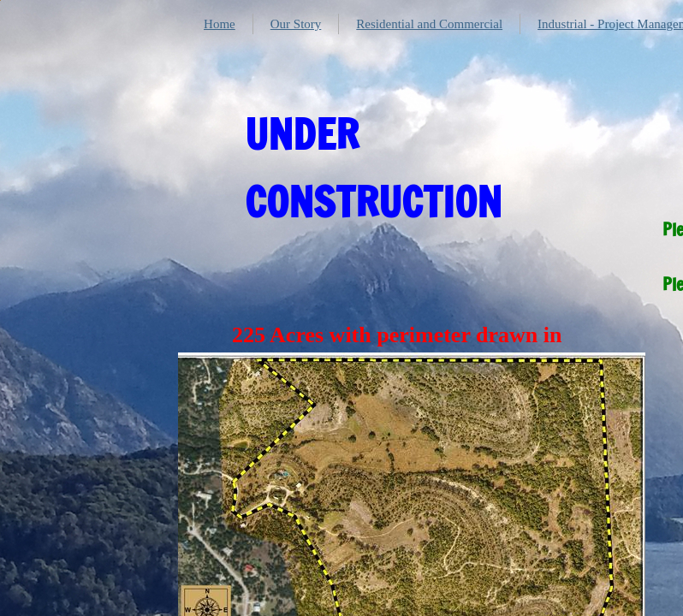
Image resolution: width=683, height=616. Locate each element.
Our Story (296, 24)
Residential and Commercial (429, 24)
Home (220, 24)
